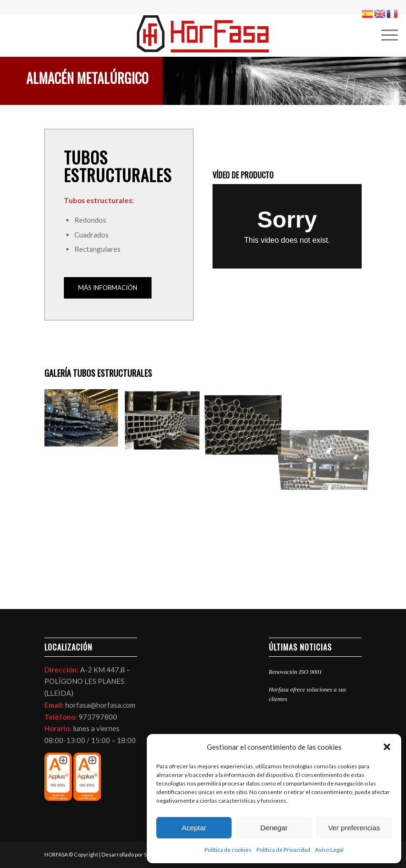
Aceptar (194, 828)
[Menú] (385, 35)
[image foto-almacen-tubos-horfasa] (85, 422)
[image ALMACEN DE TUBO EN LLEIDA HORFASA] (166, 422)
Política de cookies (228, 850)
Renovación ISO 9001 (295, 672)
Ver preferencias (354, 828)
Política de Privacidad (283, 850)
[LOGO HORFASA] (203, 35)
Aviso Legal (329, 850)
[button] (387, 747)
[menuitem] (385, 35)
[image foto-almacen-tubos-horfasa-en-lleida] (247, 422)
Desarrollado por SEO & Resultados (145, 854)
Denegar (274, 828)
